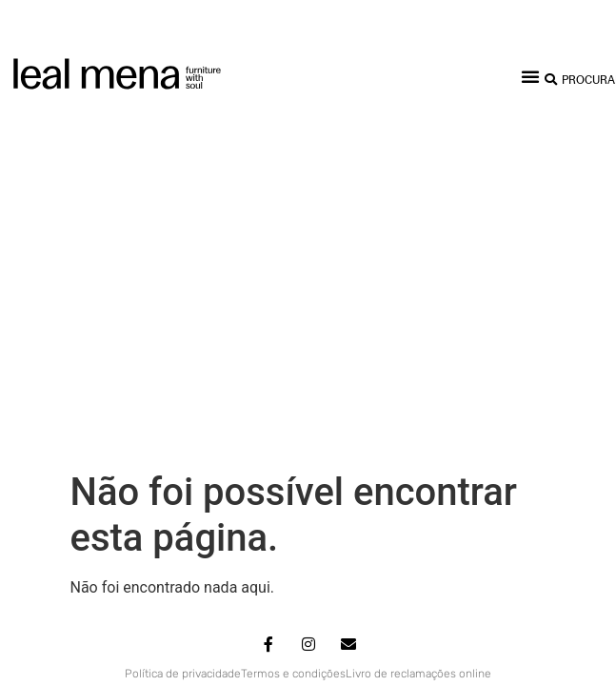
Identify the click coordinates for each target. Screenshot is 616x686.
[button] (530, 76)
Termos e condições (293, 322)
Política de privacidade (183, 322)
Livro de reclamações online (418, 322)
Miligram (401, 353)
